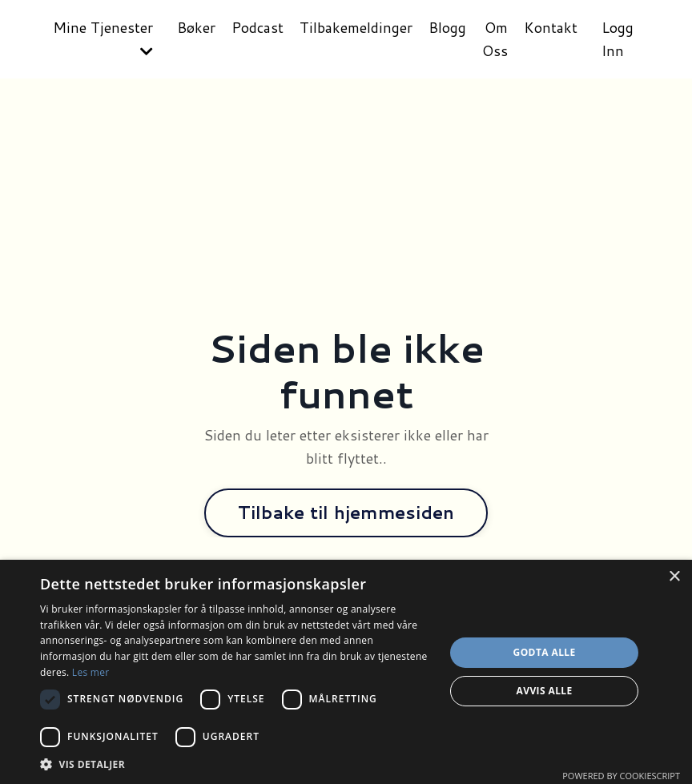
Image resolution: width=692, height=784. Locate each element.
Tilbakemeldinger (356, 27)
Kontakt (551, 27)
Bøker (196, 27)
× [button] (674, 577)
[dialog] (346, 672)
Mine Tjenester (103, 38)
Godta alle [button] (545, 652)
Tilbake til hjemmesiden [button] (346, 512)
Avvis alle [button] (545, 691)
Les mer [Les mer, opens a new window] (91, 672)
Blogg (447, 27)
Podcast (257, 27)
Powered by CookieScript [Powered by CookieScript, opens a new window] (621, 776)
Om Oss (495, 39)
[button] (236, 764)
